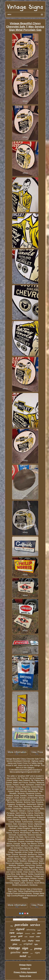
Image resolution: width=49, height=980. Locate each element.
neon (38, 941)
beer (29, 957)
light (36, 944)
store (32, 953)
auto (33, 933)
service (35, 925)
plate (15, 944)
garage (13, 936)
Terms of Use (25, 976)
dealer (24, 941)
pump (38, 948)
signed (20, 929)
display (31, 941)
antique (20, 933)
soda (26, 937)
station (15, 940)
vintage (14, 948)
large (12, 930)
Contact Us (25, 969)
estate (38, 937)
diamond (28, 933)
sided (39, 933)
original (28, 944)
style (31, 950)
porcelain (21, 925)
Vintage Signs (25, 965)
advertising (31, 930)
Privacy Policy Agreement (25, 972)
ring (12, 926)
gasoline (15, 952)
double (39, 930)
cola (20, 945)
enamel (32, 937)
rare (12, 933)
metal (23, 956)
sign (25, 948)
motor (25, 953)
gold (20, 936)
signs (37, 952)
